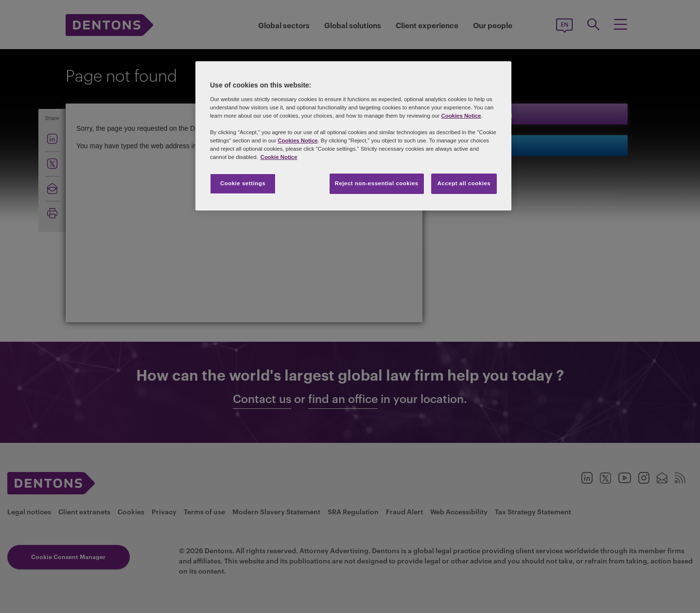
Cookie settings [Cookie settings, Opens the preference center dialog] (243, 183)
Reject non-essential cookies (377, 183)
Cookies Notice (461, 116)
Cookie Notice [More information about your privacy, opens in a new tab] (279, 157)
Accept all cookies (464, 183)
